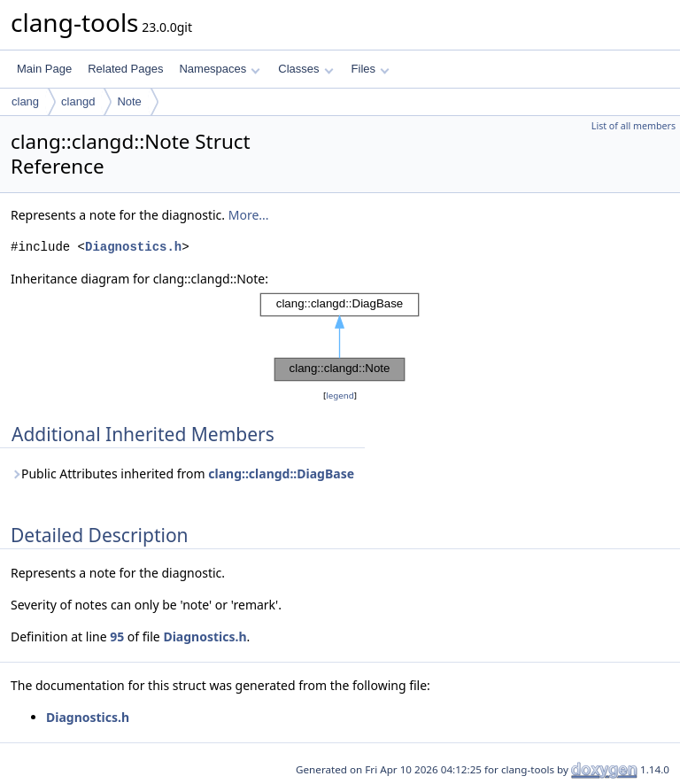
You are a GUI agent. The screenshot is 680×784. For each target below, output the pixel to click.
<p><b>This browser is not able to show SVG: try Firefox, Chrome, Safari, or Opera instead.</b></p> (340, 338)
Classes (305, 69)
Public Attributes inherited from (182, 474)
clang (25, 101)
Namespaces (219, 69)
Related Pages (125, 69)
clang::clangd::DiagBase (281, 474)
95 (117, 637)
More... (249, 215)
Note (129, 101)
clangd (78, 101)
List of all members (634, 126)
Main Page (44, 69)
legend (340, 396)
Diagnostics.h (133, 247)
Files (371, 69)
